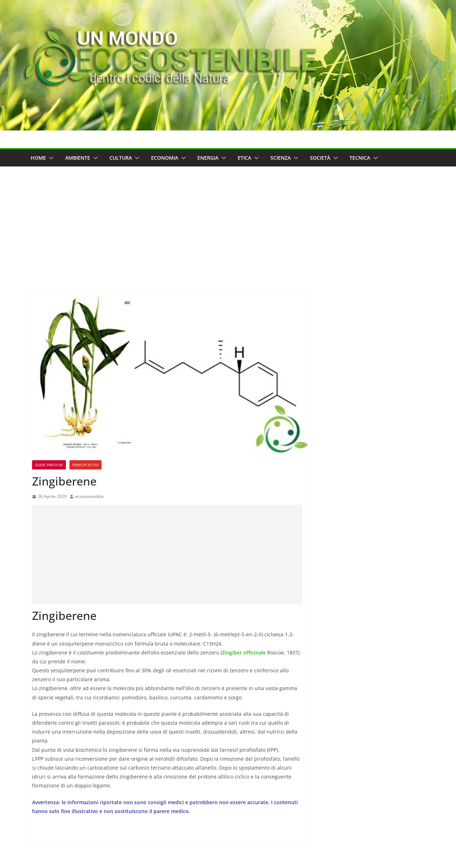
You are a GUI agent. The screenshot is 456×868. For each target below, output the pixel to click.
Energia (208, 158)
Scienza (281, 158)
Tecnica (360, 158)
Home (38, 158)
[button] (50, 158)
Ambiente (78, 158)
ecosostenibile (89, 496)
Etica (244, 158)
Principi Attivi (85, 465)
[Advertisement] (228, 220)
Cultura (121, 158)
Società (320, 158)
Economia (165, 158)
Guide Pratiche (49, 465)
